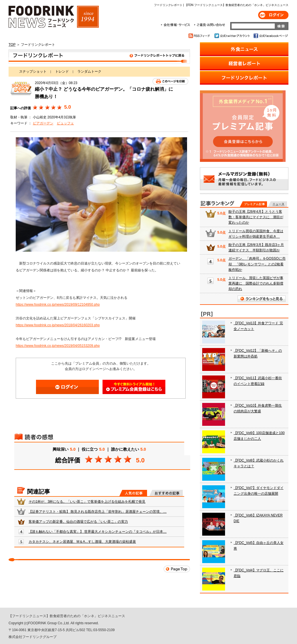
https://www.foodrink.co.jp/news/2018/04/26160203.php (58, 325)
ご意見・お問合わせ (209, 25)
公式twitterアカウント (233, 36)
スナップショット (33, 71)
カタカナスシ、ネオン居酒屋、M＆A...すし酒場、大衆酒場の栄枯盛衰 (82, 542)
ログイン (273, 15)
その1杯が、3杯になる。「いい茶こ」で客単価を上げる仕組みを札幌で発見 (87, 502)
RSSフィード (200, 36)
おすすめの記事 (166, 493)
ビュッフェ (65, 123)
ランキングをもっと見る (262, 299)
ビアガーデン (43, 123)
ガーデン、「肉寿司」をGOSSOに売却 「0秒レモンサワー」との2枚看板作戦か (257, 264)
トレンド (62, 71)
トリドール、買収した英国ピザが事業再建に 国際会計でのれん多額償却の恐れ (256, 283)
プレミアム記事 (253, 204)
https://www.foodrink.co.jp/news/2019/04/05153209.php (58, 346)
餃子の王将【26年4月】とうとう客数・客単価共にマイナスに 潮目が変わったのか (256, 217)
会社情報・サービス (176, 25)
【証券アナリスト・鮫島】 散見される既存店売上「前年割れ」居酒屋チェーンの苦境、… (98, 512)
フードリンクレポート (99, 57)
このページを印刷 (170, 81)
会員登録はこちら (134, 387)
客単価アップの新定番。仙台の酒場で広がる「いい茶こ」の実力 (78, 522)
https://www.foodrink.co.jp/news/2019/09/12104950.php (58, 305)
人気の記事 (133, 493)
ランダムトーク (89, 71)
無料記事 (277, 204)
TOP (12, 45)
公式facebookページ (270, 36)
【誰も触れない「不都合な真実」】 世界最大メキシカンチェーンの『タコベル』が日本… (98, 532)
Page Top (177, 569)
